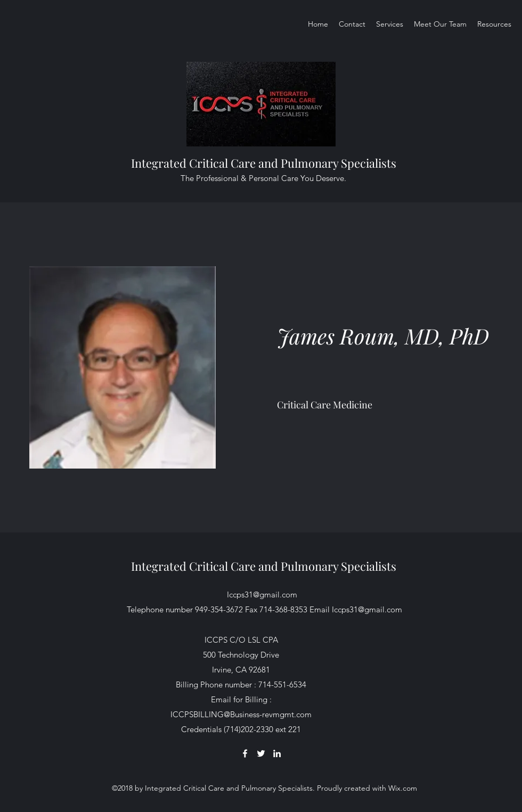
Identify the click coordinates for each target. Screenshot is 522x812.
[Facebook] (245, 753)
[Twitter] (261, 753)
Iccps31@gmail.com (262, 594)
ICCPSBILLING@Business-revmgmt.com (241, 714)
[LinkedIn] (277, 753)
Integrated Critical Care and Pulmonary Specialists (264, 163)
